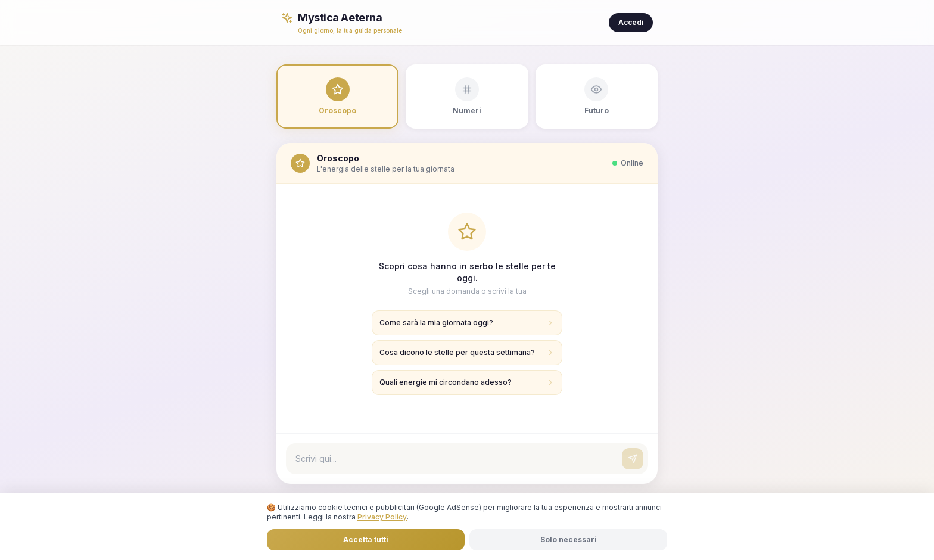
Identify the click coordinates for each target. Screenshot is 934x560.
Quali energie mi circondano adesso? (467, 382)
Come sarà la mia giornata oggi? (467, 323)
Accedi (631, 22)
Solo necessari (569, 539)
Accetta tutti (366, 539)
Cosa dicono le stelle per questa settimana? (467, 352)
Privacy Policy (382, 517)
